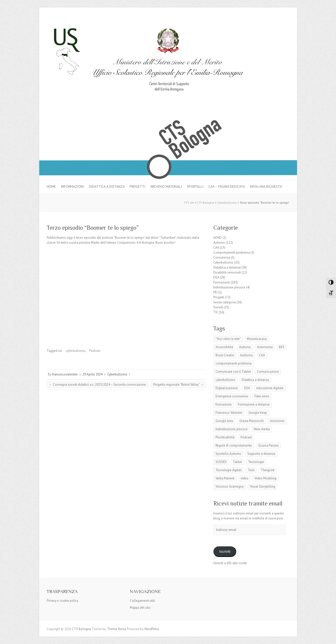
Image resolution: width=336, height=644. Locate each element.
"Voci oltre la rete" (228, 339)
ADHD (218, 238)
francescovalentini (65, 374)
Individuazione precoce (229, 287)
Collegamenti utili (142, 601)
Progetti (137, 186)
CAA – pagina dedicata (227, 186)
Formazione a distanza (254, 404)
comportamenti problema (234, 363)
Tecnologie (256, 462)
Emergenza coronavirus (232, 396)
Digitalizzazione (227, 388)
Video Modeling (265, 478)
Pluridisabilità (225, 437)
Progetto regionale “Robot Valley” (178, 385)
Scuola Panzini (268, 445)
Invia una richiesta (266, 186)
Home (51, 186)
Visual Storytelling (262, 486)
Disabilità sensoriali (227, 272)
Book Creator (225, 355)
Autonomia (265, 347)
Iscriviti (225, 552)
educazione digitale (270, 388)
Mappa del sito (140, 608)
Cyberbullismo (117, 374)
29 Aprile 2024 (93, 374)
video (244, 478)
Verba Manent (225, 478)
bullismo (247, 355)
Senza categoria (224, 302)
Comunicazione (268, 372)
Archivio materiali (166, 186)
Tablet (237, 462)
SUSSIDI (221, 462)
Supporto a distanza (261, 454)
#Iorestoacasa (257, 339)
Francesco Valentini (229, 413)
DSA (216, 277)
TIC (216, 312)
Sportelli (195, 186)
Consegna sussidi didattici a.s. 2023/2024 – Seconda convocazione (97, 385)
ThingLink (268, 470)
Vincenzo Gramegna (230, 486)
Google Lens (224, 421)
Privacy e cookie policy (62, 601)
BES (282, 347)
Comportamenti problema (232, 253)
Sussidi (218, 307)
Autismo (219, 243)
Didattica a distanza (107, 186)
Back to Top (329, 637)
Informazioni (72, 186)
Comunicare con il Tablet (233, 372)
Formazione (222, 282)
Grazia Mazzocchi (252, 421)
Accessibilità (224, 347)
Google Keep (258, 413)
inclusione (277, 421)
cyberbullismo (75, 351)
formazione (224, 404)
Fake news (262, 396)
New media (262, 429)
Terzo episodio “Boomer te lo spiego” (93, 228)
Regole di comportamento (234, 445)
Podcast (95, 351)
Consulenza (222, 257)
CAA (216, 248)
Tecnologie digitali (229, 470)
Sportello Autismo (228, 454)
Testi (251, 470)
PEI (215, 292)
